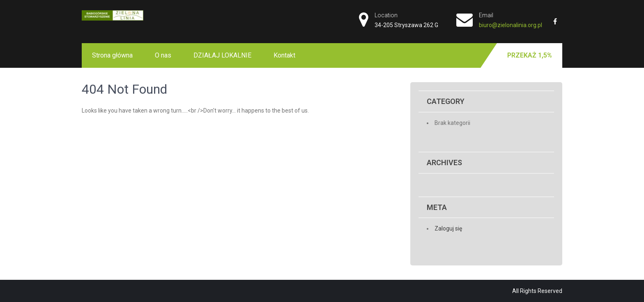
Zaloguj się (448, 228)
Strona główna (112, 55)
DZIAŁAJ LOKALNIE (222, 55)
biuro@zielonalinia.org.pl (511, 25)
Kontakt (284, 55)
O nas (163, 55)
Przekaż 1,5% (530, 55)
